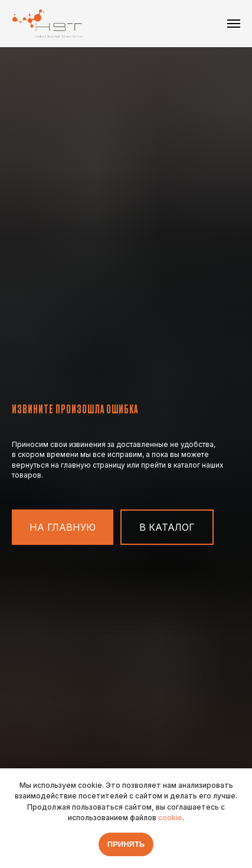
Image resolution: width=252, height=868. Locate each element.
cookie (170, 818)
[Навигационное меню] (234, 24)
